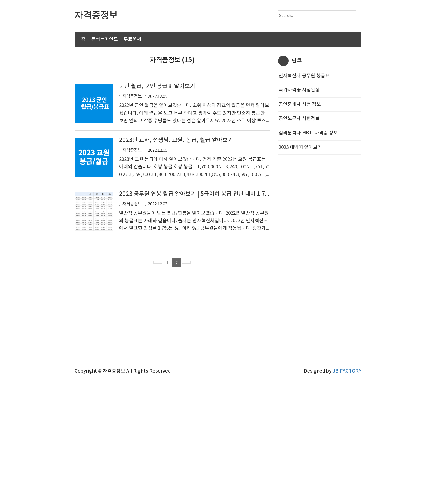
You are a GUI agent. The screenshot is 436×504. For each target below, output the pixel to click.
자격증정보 (132, 183)
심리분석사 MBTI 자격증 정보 (308, 219)
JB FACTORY (347, 495)
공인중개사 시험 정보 (300, 191)
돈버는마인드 (105, 39)
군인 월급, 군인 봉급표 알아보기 (157, 173)
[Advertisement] (218, 94)
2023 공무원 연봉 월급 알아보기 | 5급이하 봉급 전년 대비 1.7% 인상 (201, 280)
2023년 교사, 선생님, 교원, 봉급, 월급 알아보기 (176, 226)
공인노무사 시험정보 (299, 205)
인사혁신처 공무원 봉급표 (304, 162)
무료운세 (132, 39)
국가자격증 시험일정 (299, 176)
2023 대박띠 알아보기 (300, 234)
